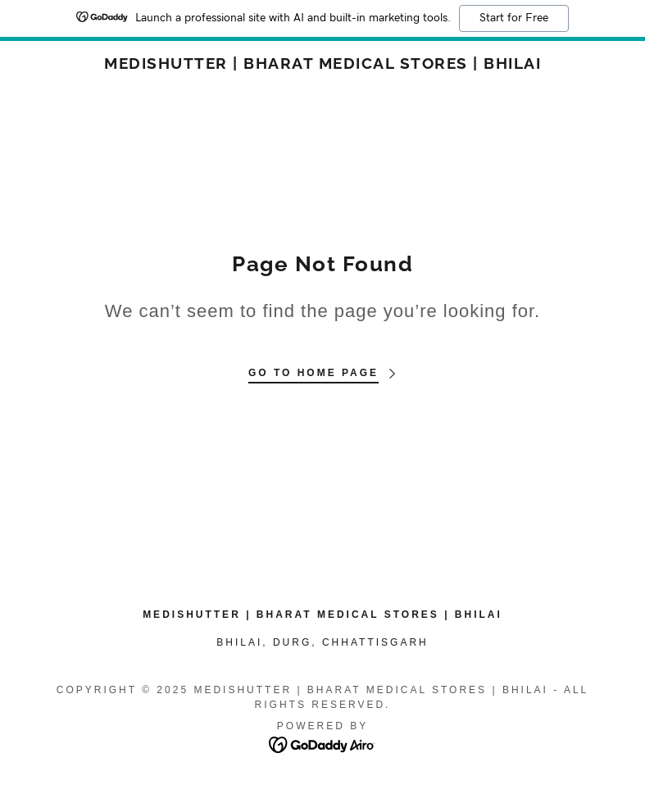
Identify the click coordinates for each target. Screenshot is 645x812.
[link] (323, 64)
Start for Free (514, 18)
